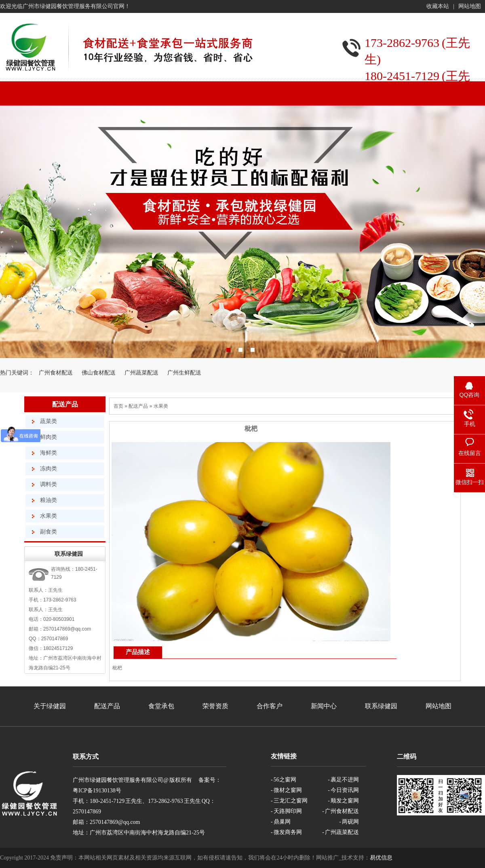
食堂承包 (161, 706)
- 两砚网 (349, 822)
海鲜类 (48, 453)
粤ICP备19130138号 (97, 791)
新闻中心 (324, 706)
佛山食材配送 (99, 373)
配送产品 (65, 404)
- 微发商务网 (286, 832)
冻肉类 (48, 469)
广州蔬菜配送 (141, 373)
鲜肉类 (48, 437)
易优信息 (381, 858)
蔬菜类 (48, 421)
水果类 (48, 516)
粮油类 (48, 500)
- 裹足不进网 (343, 780)
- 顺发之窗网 (343, 801)
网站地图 (470, 6)
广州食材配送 (56, 373)
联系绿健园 (381, 706)
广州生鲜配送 (184, 373)
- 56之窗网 (284, 780)
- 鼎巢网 (281, 822)
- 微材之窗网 (286, 790)
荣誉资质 (215, 706)
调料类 (48, 484)
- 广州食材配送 (341, 811)
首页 (118, 406)
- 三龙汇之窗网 (289, 801)
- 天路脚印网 (286, 811)
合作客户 (270, 706)
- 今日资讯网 (343, 790)
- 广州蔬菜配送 (341, 832)
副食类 (48, 532)
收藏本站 (438, 6)
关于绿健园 (50, 706)
